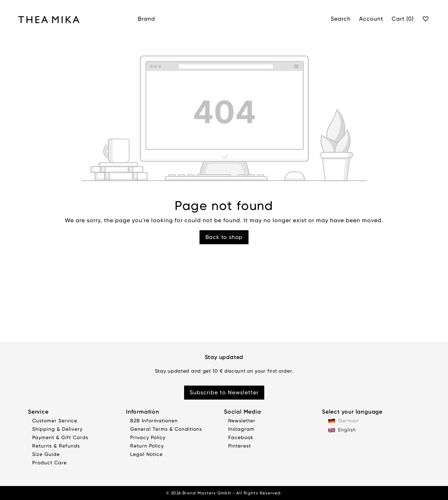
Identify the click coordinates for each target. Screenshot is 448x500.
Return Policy (147, 446)
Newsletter (242, 421)
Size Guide (46, 454)
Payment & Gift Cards (60, 437)
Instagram (241, 429)
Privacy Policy (148, 437)
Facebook (241, 437)
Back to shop (224, 237)
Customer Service (55, 421)
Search (341, 19)
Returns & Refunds (56, 446)
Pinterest (240, 446)
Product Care (50, 463)
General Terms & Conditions (166, 429)
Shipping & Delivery (57, 429)
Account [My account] (371, 19)
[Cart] (403, 19)
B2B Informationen (154, 421)
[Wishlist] (426, 19)
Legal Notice (146, 454)
